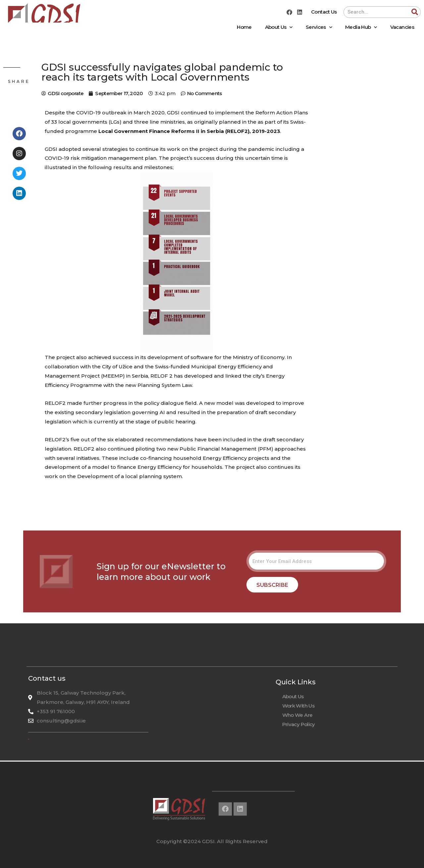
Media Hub (361, 27)
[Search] (415, 12)
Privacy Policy (299, 724)
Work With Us (298, 706)
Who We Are (297, 715)
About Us (279, 27)
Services (319, 27)
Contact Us (324, 12)
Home (244, 27)
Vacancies (402, 27)
